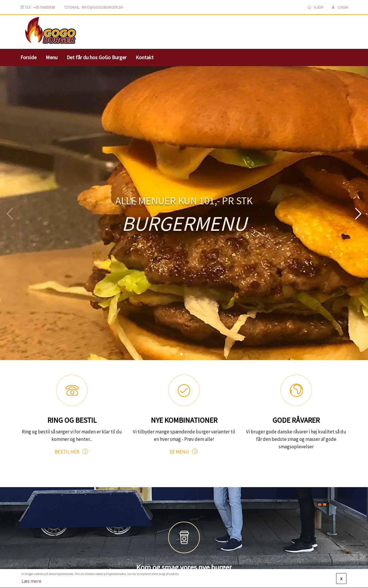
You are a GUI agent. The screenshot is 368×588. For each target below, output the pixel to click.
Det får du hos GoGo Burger (97, 57)
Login (340, 7)
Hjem (315, 7)
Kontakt (145, 57)
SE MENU (184, 414)
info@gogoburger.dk (102, 7)
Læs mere (31, 581)
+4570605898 (44, 7)
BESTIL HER (72, 414)
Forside (28, 57)
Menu (52, 57)
